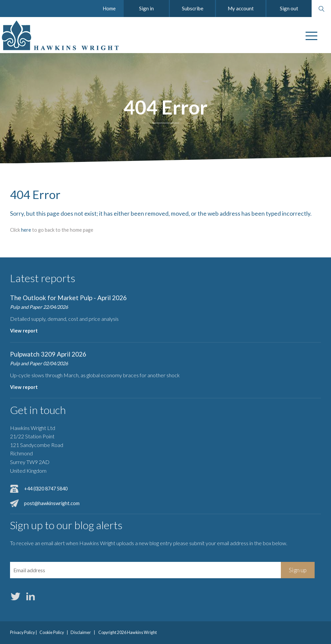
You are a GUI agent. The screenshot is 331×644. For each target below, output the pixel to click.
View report (24, 331)
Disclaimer (81, 632)
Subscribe (193, 8)
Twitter (15, 597)
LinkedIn (30, 597)
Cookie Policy (52, 632)
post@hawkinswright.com (52, 503)
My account (241, 8)
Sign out (289, 8)
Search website (321, 9)
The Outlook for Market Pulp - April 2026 (68, 298)
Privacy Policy (22, 632)
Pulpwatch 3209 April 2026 (48, 354)
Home (109, 9)
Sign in (146, 8)
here (26, 230)
